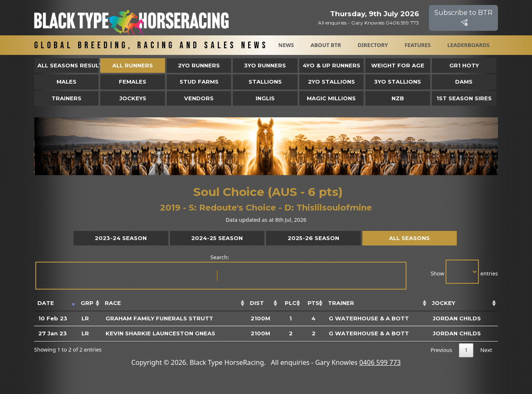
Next (486, 350)
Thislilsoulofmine (334, 208)
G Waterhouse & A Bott (369, 318)
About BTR (326, 45)
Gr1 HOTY (464, 65)
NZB (398, 98)
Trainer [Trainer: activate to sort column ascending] (341, 303)
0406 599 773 (380, 362)
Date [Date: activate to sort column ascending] (46, 303)
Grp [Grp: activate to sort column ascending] (87, 303)
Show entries (464, 272)
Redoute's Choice (238, 208)
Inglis (265, 98)
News (286, 45)
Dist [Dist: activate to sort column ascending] (257, 303)
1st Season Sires (464, 98)
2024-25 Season (217, 238)
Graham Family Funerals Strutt (159, 318)
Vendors (199, 98)
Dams (464, 82)
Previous (441, 350)
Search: (220, 271)
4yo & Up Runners (331, 65)
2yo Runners (199, 65)
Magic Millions (331, 98)
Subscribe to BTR (463, 18)
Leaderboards (468, 45)
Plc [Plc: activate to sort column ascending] (291, 303)
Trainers (66, 98)
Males (66, 82)
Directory (373, 45)
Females (133, 82)
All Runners (133, 65)
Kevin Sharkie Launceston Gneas (160, 333)
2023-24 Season (121, 238)
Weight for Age (398, 65)
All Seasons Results (68, 65)
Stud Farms (199, 82)
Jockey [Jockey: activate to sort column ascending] (443, 303)
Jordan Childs (457, 318)
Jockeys (133, 98)
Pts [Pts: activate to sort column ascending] (313, 303)
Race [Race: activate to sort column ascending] (113, 303)
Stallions (265, 82)
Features (417, 45)
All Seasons (409, 238)
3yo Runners (265, 65)
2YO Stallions (331, 82)
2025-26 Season (313, 238)
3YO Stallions (398, 82)
